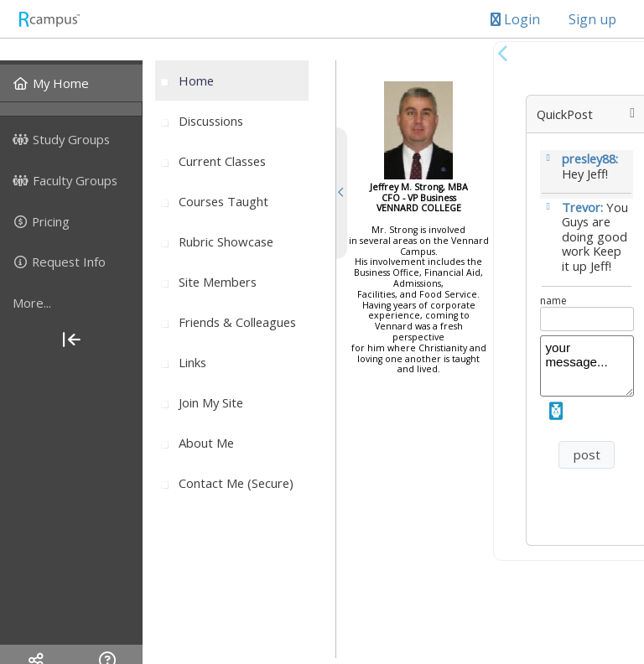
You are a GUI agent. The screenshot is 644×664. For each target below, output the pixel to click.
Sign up (592, 19)
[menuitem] (71, 83)
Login (515, 19)
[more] (71, 303)
